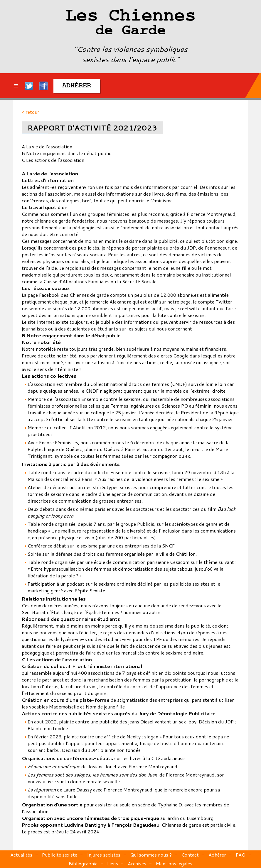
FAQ (241, 855)
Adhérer (217, 855)
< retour (31, 112)
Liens (113, 863)
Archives (137, 863)
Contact (190, 855)
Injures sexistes (104, 855)
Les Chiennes (130, 23)
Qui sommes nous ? (151, 855)
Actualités (21, 855)
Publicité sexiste (60, 855)
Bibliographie (83, 863)
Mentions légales (174, 863)
